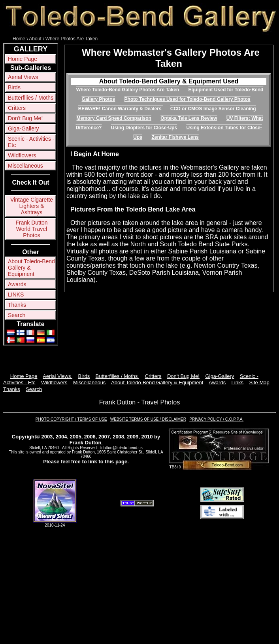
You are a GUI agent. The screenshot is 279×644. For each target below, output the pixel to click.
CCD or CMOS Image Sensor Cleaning (213, 109)
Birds (14, 87)
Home (19, 39)
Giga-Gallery (24, 128)
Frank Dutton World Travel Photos (32, 229)
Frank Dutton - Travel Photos (140, 402)
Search (17, 315)
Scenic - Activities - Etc (31, 142)
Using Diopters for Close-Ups (144, 128)
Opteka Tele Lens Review (189, 118)
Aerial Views (23, 77)
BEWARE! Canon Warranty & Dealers (121, 109)
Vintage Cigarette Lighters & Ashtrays (32, 206)
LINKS (16, 295)
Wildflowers (22, 155)
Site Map (259, 382)
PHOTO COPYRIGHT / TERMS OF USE (71, 419)
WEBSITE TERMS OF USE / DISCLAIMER (148, 419)
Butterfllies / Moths (31, 98)
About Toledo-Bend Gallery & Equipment (31, 268)
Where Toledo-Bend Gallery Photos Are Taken (128, 90)
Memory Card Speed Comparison (114, 118)
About (35, 39)
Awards (17, 284)
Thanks (17, 305)
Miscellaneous (25, 166)
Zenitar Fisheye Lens (175, 137)
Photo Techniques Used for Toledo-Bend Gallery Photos (188, 99)
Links (238, 382)
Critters (17, 108)
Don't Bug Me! (25, 118)
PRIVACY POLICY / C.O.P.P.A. (216, 419)
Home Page (23, 59)
